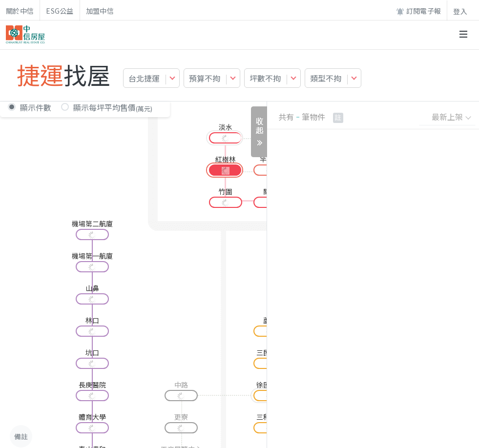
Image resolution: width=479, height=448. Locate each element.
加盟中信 (100, 11)
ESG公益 (60, 11)
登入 (460, 11)
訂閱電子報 (418, 11)
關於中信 (20, 11)
